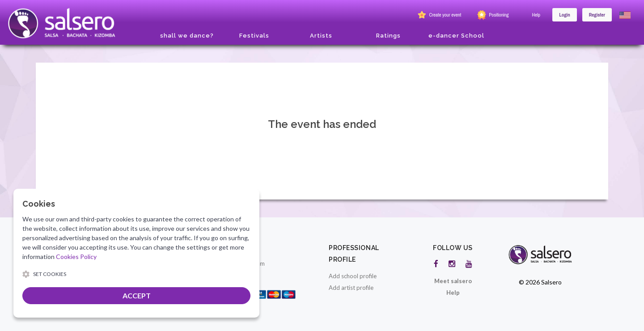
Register (597, 15)
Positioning (492, 15)
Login (565, 15)
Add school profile (353, 276)
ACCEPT (137, 295)
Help (536, 15)
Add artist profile (351, 288)
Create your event (438, 15)
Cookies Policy (76, 257)
